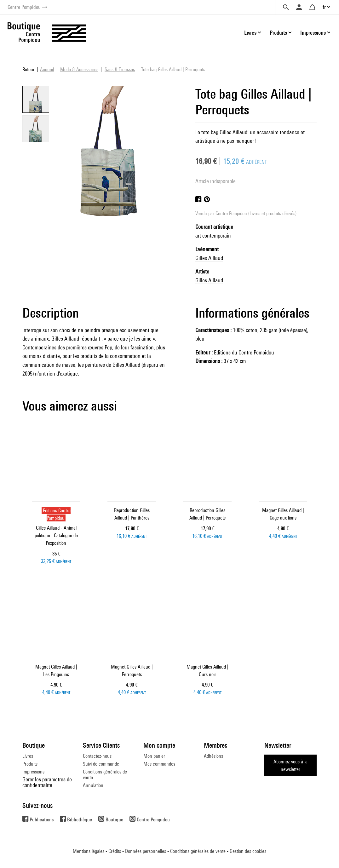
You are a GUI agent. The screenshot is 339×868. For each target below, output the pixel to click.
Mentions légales (89, 851)
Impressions (33, 772)
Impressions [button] (313, 33)
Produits (30, 764)
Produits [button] (278, 33)
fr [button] (324, 7)
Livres (28, 756)
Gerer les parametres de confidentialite (47, 782)
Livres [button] (250, 33)
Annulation (93, 785)
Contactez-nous (97, 756)
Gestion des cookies (248, 851)
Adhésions (213, 756)
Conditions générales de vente (105, 775)
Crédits (115, 851)
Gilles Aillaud (209, 258)
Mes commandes (159, 764)
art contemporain (213, 236)
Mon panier (154, 756)
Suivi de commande (101, 764)
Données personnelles (146, 851)
